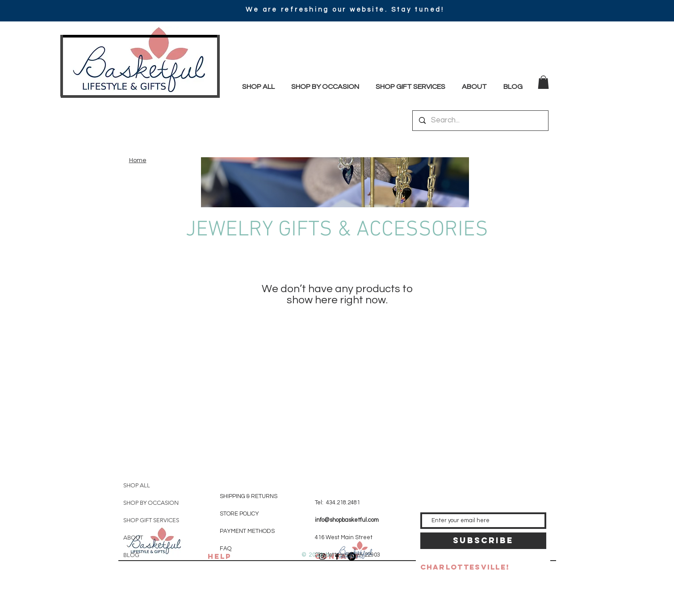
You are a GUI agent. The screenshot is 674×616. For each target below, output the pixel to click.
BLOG (131, 555)
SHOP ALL (137, 485)
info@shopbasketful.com (347, 520)
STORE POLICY (240, 514)
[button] (543, 82)
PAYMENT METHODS (247, 531)
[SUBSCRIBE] (483, 541)
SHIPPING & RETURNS (249, 496)
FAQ (226, 549)
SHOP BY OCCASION (151, 503)
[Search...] (480, 121)
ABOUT (133, 538)
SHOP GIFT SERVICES (151, 520)
